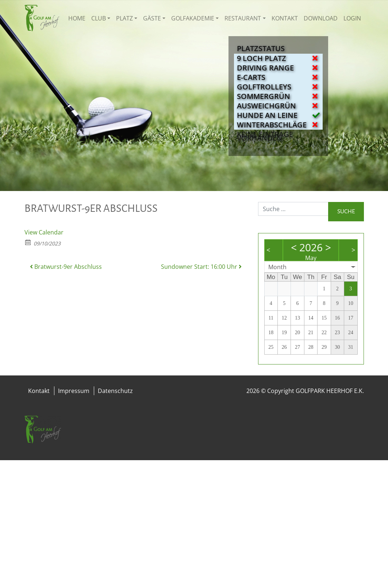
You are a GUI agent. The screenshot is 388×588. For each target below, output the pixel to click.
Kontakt (285, 18)
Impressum (74, 391)
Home (77, 18)
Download (321, 18)
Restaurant (243, 18)
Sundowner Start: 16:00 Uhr (201, 267)
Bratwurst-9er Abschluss (66, 267)
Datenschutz (115, 391)
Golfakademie (193, 18)
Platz (124, 18)
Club (99, 18)
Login (352, 18)
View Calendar (44, 232)
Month (277, 267)
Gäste (152, 18)
